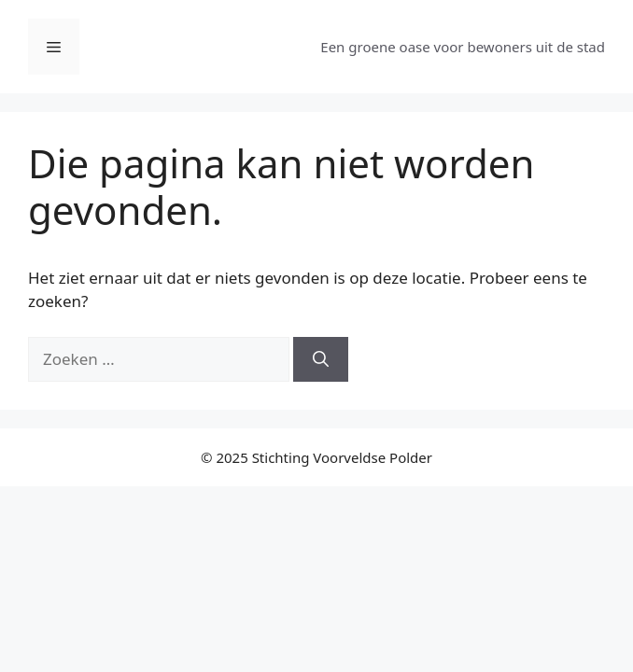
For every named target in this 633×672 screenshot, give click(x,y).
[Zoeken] (321, 359)
